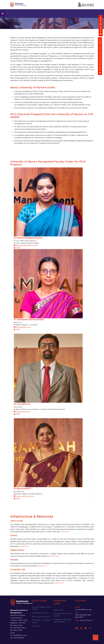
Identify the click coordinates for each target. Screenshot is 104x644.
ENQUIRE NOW (101, 26)
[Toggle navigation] (2, 14)
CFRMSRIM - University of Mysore (41, 621)
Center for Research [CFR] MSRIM (41, 608)
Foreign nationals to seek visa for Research (62, 620)
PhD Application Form (40, 613)
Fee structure (58, 610)
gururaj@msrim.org (22, 411)
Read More (65, 532)
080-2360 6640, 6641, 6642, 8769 (83, 616)
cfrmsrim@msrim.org (83, 609)
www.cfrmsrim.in (86, 620)
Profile (17, 247)
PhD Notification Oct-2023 (100, 56)
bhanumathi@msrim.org (24, 496)
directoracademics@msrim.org (26, 245)
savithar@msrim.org (22, 327)
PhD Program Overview (41, 617)
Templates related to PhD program (63, 615)
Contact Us (36, 626)
